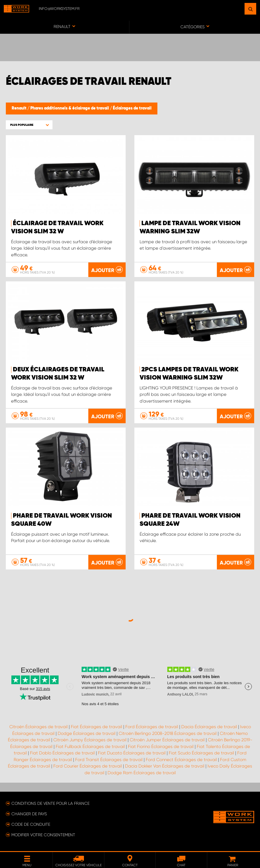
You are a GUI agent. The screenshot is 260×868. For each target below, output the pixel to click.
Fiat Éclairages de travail (96, 727)
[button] (29, 125)
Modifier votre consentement (43, 835)
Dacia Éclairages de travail (209, 727)
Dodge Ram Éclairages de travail (142, 773)
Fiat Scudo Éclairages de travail (201, 753)
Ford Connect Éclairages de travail (181, 760)
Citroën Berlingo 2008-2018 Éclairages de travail (168, 733)
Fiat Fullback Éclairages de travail (90, 747)
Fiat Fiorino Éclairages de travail (161, 747)
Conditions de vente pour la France (50, 803)
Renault (20, 108)
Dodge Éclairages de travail (87, 733)
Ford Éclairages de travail (152, 727)
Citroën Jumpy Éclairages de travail (90, 740)
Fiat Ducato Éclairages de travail (132, 753)
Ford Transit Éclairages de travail (109, 760)
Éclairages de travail (132, 108)
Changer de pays (29, 814)
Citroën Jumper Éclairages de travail (167, 740)
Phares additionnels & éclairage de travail (70, 108)
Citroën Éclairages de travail (38, 727)
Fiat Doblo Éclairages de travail (62, 753)
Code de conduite (31, 824)
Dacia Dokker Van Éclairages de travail (165, 766)
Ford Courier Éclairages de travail (88, 766)
